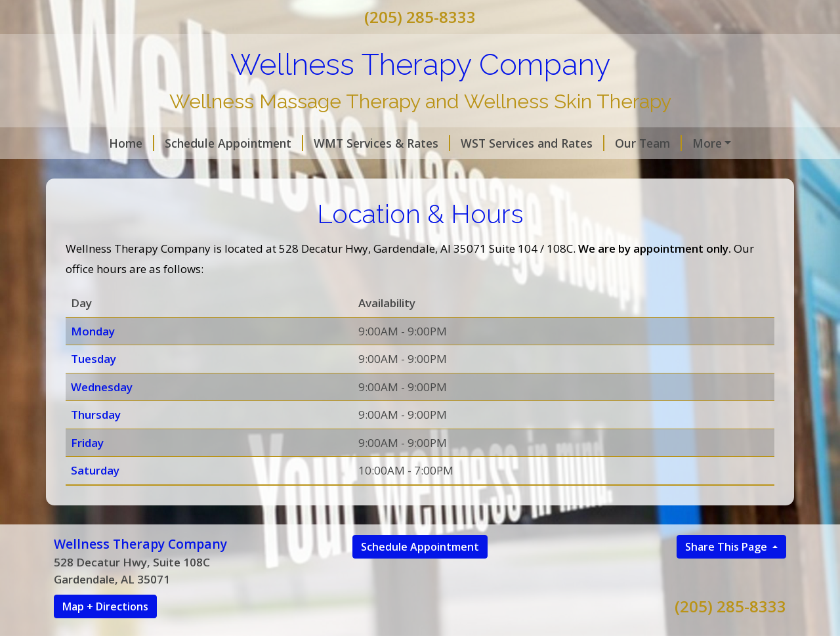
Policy (87, 171)
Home (87, 143)
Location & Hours (259, 171)
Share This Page (727, 574)
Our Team (604, 143)
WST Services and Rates (488, 143)
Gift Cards (352, 171)
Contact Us (157, 171)
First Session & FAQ (708, 143)
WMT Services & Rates (337, 143)
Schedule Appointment (189, 143)
